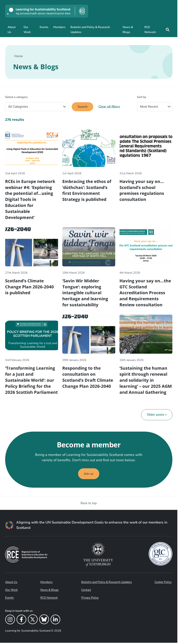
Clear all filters (109, 107)
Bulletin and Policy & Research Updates (90, 30)
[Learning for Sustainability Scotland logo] (47, 11)
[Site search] (168, 30)
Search (82, 107)
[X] (33, 621)
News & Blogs (128, 30)
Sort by (142, 97)
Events (44, 27)
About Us (12, 30)
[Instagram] (10, 621)
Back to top (89, 504)
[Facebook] (21, 621)
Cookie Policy (163, 583)
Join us (89, 475)
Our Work (27, 30)
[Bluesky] (44, 621)
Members (59, 27)
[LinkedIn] (55, 621)
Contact (86, 591)
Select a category (16, 97)
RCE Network (150, 30)
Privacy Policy (90, 599)
